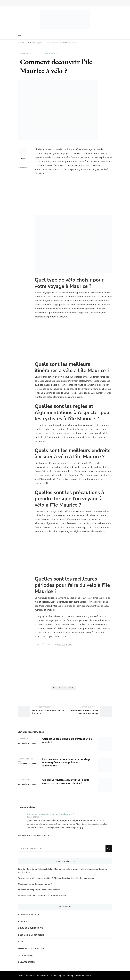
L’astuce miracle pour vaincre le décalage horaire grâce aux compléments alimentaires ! (66, 763)
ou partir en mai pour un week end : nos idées (39, 890)
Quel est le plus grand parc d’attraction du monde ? (67, 740)
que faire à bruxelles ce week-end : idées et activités (42, 896)
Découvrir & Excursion (31, 935)
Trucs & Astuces (27, 955)
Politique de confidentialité (79, 976)
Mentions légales (57, 976)
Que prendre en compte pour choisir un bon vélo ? (50, 814)
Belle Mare (69, 393)
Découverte (59, 688)
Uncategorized (27, 962)
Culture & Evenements (30, 928)
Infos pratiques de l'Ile (31, 948)
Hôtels (22, 942)
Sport (72, 688)
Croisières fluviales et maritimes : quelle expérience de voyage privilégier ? (66, 781)
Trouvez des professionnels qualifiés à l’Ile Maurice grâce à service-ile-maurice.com (56, 878)
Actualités (24, 921)
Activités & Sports (48, 53)
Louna (23, 154)
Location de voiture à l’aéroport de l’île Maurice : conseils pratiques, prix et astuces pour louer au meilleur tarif (62, 871)
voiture (62, 429)
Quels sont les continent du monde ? (35, 884)
